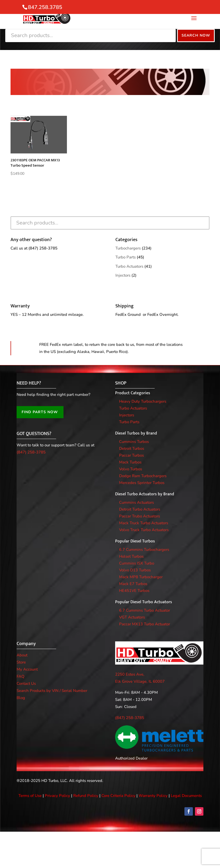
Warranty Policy (153, 796)
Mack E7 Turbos (133, 584)
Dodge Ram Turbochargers (143, 476)
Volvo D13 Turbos (135, 570)
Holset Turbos (131, 556)
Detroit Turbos (132, 448)
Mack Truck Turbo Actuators (144, 523)
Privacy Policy (57, 796)
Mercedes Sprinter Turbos (142, 483)
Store (21, 662)
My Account (27, 669)
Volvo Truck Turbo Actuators (144, 530)
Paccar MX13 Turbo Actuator (145, 624)
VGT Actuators (132, 617)
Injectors (123, 275)
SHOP (121, 383)
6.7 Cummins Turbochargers (144, 550)
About (22, 655)
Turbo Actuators (129, 266)
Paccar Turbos (131, 455)
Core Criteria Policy (118, 796)
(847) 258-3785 (43, 248)
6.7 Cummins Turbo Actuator (145, 610)
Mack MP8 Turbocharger (141, 577)
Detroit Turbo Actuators (140, 509)
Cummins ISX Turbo (137, 563)
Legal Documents (186, 796)
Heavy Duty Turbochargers (143, 401)
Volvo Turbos (131, 469)
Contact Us (26, 684)
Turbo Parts (126, 257)
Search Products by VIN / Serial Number (52, 691)
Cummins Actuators (136, 502)
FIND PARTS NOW (40, 412)
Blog (21, 698)
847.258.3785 (45, 7)
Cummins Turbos (134, 442)
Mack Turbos (130, 462)
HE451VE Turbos (134, 591)
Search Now (196, 35)
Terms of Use (30, 796)
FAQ (21, 676)
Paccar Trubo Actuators (140, 516)
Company (26, 644)
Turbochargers (128, 248)
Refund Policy (86, 796)
